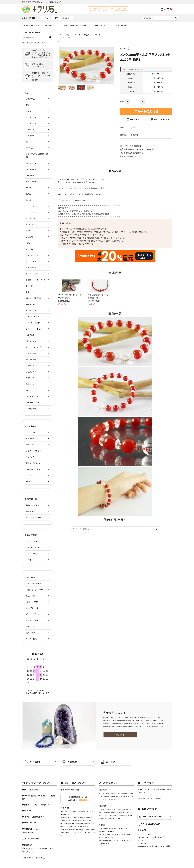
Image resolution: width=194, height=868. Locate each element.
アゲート (29, 105)
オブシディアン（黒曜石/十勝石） (37, 156)
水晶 (85, 211)
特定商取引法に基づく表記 (34, 858)
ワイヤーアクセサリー (34, 451)
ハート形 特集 (32, 620)
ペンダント (37, 43)
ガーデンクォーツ (33, 163)
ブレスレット (68, 18)
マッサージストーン (34, 547)
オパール (30, 148)
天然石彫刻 (31, 511)
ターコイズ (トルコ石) (35, 274)
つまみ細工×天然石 (34, 469)
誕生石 (44, 43)
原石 (56, 18)
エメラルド (30, 142)
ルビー (29, 390)
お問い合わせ (121, 26)
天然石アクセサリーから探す (75, 26)
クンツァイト (31, 218)
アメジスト (30, 129)
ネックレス (30, 457)
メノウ (60, 39)
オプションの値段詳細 (130, 146)
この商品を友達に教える (132, 153)
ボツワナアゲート (33, 341)
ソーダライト (31, 267)
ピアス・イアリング (33, 463)
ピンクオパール (32, 310)
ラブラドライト (31, 378)
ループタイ (30, 43)
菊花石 (29, 194)
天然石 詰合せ (32, 541)
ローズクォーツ (32, 396)
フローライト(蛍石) (34, 329)
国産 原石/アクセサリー (36, 590)
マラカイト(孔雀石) (34, 347)
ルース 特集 (31, 639)
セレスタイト (31, 261)
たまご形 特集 (32, 608)
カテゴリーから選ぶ (30, 26)
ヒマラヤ (45, 18)
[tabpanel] (87, 65)
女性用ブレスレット (64, 37)
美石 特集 (31, 633)
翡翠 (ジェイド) (32, 304)
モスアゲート (31, 359)
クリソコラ (30, 206)
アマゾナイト (31, 123)
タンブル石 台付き (34, 518)
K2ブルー (30, 225)
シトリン (29, 231)
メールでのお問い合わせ (151, 816)
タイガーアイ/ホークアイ (36, 280)
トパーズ (29, 286)
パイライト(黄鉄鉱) (33, 298)
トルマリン (30, 292)
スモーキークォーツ (34, 255)
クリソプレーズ (32, 212)
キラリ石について (101, 26)
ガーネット (30, 175)
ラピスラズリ (31, 372)
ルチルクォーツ (32, 384)
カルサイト (30, 188)
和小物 (29, 481)
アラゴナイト (31, 136)
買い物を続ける (128, 157)
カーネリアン (31, 169)
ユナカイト (30, 366)
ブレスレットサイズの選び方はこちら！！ (73, 200)
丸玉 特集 (31, 596)
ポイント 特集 (32, 602)
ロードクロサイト (33, 402)
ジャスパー (30, 237)
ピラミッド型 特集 (34, 614)
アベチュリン (31, 117)
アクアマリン (31, 99)
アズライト (30, 111)
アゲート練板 (31, 554)
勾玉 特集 (31, 626)
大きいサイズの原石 (34, 584)
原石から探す (51, 26)
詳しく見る (120, 735)
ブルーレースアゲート (35, 323)
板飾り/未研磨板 (33, 505)
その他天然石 (31, 409)
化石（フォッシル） (33, 182)
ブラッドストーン (32, 317)
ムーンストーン (32, 353)
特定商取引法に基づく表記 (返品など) (137, 149)
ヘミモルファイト (33, 335)
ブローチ (30, 475)
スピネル (29, 249)
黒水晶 (29, 200)
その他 (29, 560)
